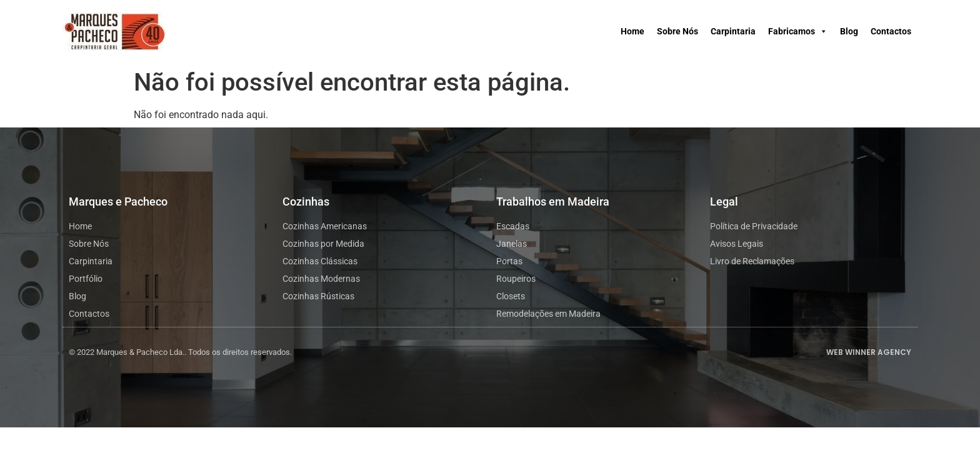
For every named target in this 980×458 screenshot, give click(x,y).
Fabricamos (798, 31)
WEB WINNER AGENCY (869, 352)
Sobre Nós (677, 31)
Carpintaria (733, 31)
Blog (849, 31)
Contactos (891, 31)
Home (632, 31)
